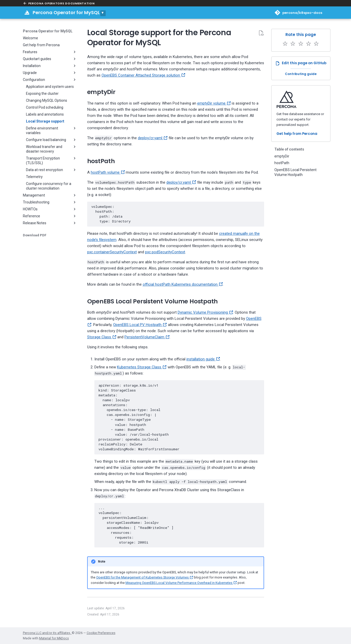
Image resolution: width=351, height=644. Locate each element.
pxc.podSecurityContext (165, 252)
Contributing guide (301, 74)
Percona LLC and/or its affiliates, (47, 633)
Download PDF (35, 235)
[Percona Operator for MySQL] (27, 13)
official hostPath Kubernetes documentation (183, 284)
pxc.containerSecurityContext (112, 252)
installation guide (203, 359)
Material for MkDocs (54, 638)
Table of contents (289, 149)
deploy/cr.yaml (153, 138)
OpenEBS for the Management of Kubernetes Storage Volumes (145, 577)
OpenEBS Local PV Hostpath (140, 325)
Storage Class (102, 337)
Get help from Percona (297, 134)
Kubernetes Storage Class (142, 367)
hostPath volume (108, 172)
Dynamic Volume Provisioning (205, 312)
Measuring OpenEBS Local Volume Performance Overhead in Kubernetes (181, 583)
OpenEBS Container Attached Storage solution (143, 75)
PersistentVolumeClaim (147, 337)
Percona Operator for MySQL (66, 12)
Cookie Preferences (101, 633)
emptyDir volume (214, 103)
